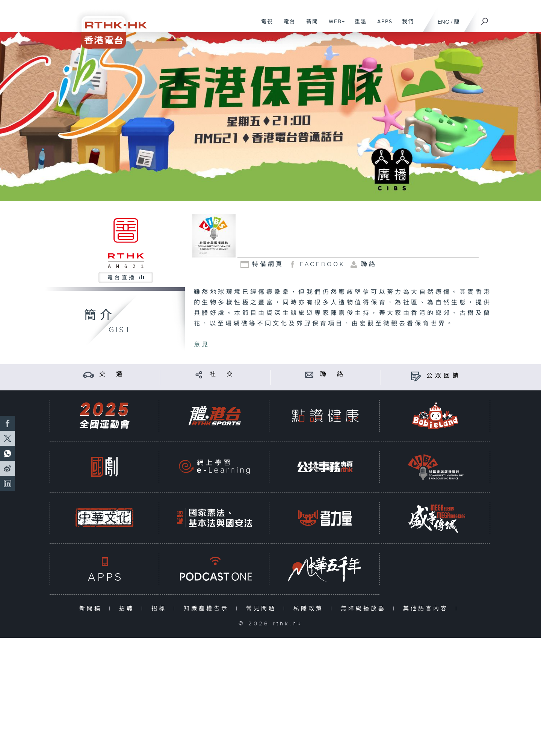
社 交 (222, 374)
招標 (161, 609)
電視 (264, 26)
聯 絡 (333, 374)
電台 (287, 26)
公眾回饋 (444, 376)
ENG (444, 22)
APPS (382, 26)
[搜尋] (485, 19)
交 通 (112, 374)
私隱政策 (310, 609)
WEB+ (334, 26)
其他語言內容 (427, 609)
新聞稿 (92, 609)
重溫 (358, 26)
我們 (405, 26)
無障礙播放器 (365, 609)
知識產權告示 (208, 609)
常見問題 (263, 609)
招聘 (128, 609)
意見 (202, 345)
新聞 (309, 26)
